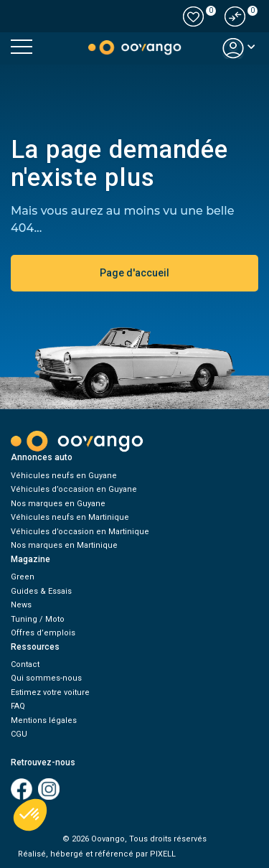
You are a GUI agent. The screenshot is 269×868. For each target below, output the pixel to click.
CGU (19, 734)
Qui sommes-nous (46, 678)
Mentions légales (44, 720)
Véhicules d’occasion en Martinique (80, 532)
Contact (25, 664)
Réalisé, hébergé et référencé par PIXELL (97, 854)
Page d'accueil (134, 273)
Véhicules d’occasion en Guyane (74, 489)
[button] (235, 17)
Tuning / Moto (38, 619)
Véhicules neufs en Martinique (70, 517)
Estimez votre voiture (50, 692)
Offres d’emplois (43, 633)
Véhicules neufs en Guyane (64, 476)
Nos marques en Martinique (64, 545)
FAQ (18, 706)
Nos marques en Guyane (58, 504)
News (21, 605)
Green (23, 577)
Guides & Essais (41, 591)
